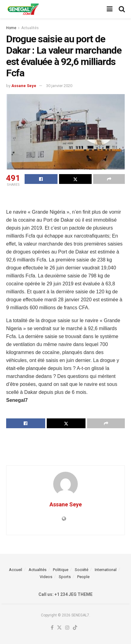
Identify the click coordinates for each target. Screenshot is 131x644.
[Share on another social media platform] (109, 179)
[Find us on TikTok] (75, 628)
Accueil (16, 570)
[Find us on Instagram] (67, 628)
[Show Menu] (110, 9)
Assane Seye (24, 86)
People (83, 577)
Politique (61, 570)
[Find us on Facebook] (52, 628)
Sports (65, 577)
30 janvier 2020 (59, 86)
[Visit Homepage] (23, 9)
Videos (46, 577)
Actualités (30, 28)
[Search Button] (122, 9)
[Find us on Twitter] (59, 628)
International (106, 570)
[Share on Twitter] (75, 179)
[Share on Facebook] (41, 179)
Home (11, 28)
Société (81, 570)
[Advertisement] (65, 199)
